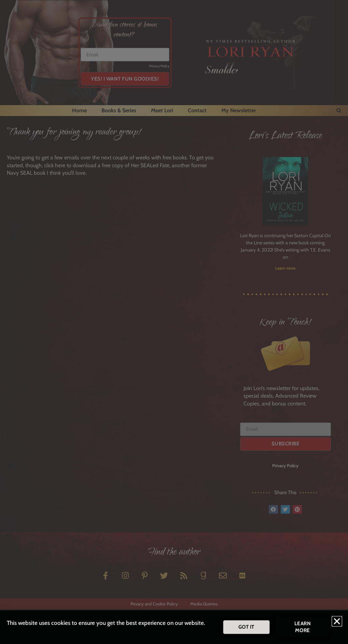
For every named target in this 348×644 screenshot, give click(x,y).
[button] (337, 622)
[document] (174, 322)
